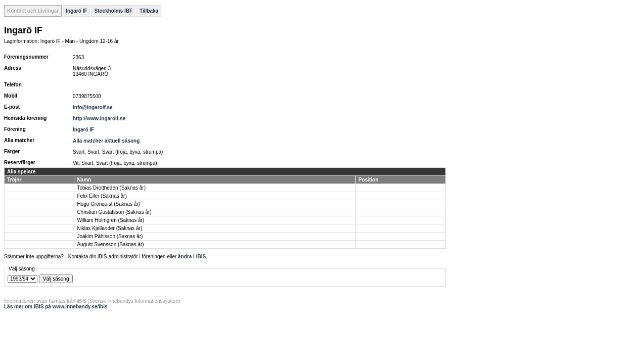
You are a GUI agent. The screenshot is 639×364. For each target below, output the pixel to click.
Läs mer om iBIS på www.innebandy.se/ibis (56, 307)
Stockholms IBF (113, 11)
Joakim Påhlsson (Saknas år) (110, 236)
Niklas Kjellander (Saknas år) (109, 228)
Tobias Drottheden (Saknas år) (111, 188)
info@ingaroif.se (93, 107)
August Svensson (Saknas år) (110, 244)
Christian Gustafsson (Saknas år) (114, 212)
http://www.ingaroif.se (99, 119)
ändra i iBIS (192, 257)
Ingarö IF (76, 11)
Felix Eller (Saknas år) (102, 196)
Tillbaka (149, 11)
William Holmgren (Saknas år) (110, 220)
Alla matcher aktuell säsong (106, 141)
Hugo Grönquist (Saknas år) (108, 204)
